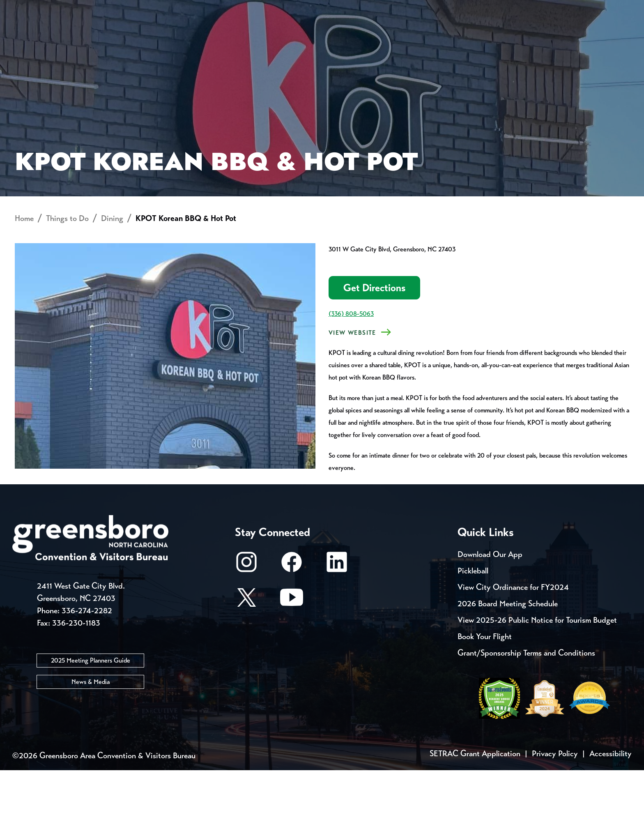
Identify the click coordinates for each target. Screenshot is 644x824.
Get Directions (374, 342)
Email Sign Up (231, 8)
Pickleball (473, 625)
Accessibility (611, 807)
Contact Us (161, 8)
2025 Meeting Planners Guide (91, 714)
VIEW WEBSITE (352, 387)
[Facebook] (292, 620)
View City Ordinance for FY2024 (513, 641)
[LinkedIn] (337, 620)
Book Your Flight (485, 690)
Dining (112, 272)
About (42, 35)
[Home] (256, 35)
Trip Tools (96, 8)
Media (289, 8)
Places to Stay (133, 35)
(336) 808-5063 (351, 367)
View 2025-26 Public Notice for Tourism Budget (537, 674)
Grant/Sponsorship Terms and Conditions (526, 707)
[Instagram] (246, 620)
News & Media (91, 735)
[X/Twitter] (246, 655)
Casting (337, 8)
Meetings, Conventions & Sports (506, 35)
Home (24, 272)
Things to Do (363, 35)
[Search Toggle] (607, 35)
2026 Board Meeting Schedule (508, 657)
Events (42, 8)
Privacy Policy (555, 807)
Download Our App (490, 608)
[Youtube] (292, 655)
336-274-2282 (87, 664)
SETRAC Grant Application (475, 807)
